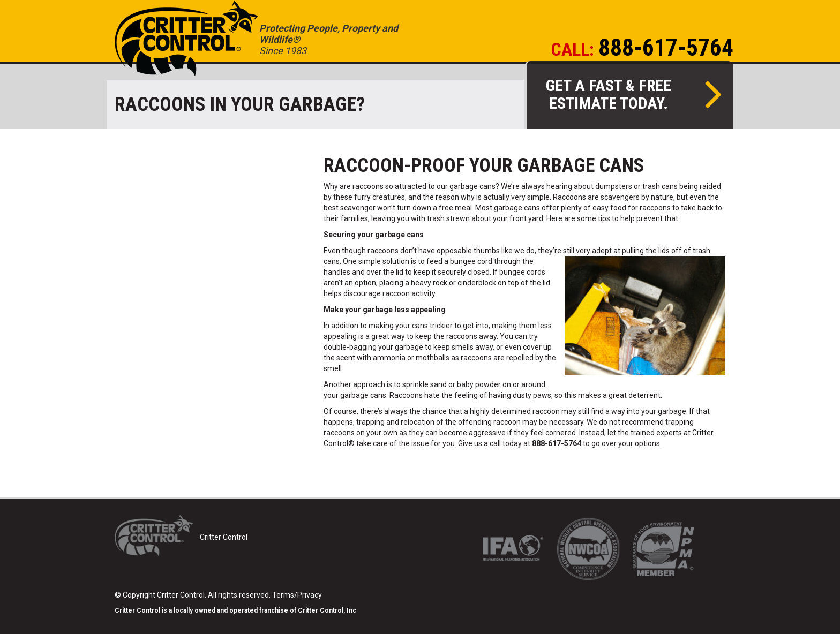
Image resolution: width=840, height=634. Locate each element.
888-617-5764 (666, 48)
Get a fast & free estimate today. (634, 94)
